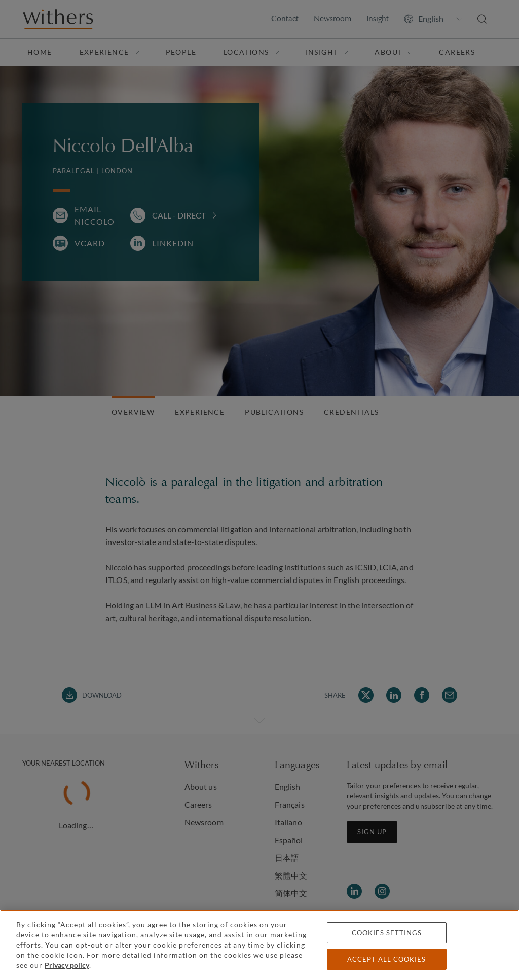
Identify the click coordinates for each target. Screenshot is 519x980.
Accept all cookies (386, 959)
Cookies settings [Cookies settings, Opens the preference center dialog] (387, 933)
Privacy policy (67, 965)
